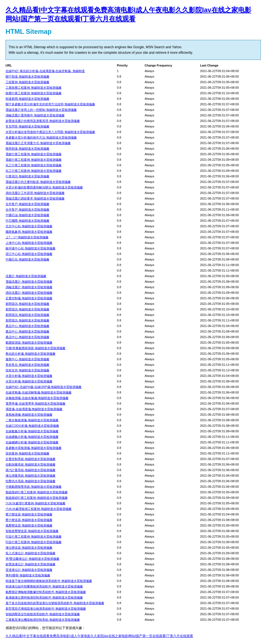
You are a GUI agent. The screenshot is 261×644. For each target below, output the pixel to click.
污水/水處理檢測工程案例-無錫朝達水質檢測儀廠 (39, 509)
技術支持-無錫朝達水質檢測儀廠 (27, 370)
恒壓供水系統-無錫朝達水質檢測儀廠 (30, 481)
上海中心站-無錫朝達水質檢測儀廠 (29, 243)
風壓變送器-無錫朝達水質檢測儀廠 (29, 525)
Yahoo (177, 47)
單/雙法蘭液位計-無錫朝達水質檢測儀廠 (32, 559)
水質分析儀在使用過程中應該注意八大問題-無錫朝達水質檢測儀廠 (50, 132)
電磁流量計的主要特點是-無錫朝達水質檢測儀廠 (38, 182)
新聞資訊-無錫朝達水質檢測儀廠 (27, 304)
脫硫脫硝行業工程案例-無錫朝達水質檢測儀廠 (37, 492)
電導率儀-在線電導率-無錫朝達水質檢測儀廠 (35, 403)
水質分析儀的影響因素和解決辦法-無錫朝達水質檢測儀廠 (44, 187)
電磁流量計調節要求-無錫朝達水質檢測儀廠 (35, 198)
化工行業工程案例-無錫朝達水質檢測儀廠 (34, 165)
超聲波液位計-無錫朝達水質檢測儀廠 (30, 564)
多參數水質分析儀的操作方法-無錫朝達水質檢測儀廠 (41, 137)
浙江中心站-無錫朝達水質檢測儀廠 (29, 254)
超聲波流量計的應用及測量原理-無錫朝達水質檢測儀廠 (43, 121)
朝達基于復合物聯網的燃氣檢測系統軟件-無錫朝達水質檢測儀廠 (49, 581)
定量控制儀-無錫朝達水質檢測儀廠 (29, 298)
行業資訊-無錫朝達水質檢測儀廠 (27, 176)
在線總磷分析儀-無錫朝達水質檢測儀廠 (32, 442)
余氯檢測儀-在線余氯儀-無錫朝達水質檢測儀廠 (37, 398)
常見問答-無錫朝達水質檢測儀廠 (27, 126)
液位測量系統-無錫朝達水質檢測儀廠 (30, 476)
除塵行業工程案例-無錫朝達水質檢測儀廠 (34, 93)
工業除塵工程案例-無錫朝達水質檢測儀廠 (34, 88)
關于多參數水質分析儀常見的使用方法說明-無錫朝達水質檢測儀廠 (50, 104)
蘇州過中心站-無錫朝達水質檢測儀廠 (30, 248)
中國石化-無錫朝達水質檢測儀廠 (27, 259)
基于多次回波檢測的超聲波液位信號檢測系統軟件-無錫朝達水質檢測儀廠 (55, 603)
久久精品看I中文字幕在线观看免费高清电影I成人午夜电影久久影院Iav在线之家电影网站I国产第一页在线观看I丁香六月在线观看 (99, 636)
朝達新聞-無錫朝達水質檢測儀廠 (27, 99)
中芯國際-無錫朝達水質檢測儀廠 (27, 221)
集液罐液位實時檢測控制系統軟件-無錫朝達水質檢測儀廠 (44, 597)
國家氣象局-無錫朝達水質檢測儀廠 (29, 232)
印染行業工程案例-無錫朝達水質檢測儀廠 (34, 536)
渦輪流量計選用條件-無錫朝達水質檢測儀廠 (35, 115)
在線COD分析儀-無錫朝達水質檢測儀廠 (32, 426)
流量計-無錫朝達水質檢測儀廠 (26, 276)
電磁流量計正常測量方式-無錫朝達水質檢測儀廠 (38, 143)
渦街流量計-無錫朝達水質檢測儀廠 (29, 293)
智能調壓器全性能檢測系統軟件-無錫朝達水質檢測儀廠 (43, 614)
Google (139, 47)
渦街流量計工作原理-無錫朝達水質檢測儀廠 (35, 193)
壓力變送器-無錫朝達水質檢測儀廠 (29, 514)
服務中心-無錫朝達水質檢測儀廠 (27, 359)
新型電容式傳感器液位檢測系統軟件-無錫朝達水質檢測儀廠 (46, 609)
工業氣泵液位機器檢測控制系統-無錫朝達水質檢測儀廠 (43, 620)
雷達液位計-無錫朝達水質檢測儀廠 (29, 570)
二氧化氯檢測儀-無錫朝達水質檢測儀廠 (32, 420)
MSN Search (155, 47)
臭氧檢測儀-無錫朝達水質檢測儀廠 (29, 415)
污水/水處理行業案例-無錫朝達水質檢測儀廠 (35, 503)
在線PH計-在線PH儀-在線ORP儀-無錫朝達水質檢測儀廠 (43, 387)
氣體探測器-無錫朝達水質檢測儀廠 (29, 343)
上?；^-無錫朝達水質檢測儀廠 (27, 237)
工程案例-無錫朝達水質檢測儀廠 (27, 82)
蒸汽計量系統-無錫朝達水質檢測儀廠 (30, 470)
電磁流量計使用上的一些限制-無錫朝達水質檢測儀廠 (41, 110)
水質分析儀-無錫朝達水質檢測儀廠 (29, 376)
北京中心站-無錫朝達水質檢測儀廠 (29, 226)
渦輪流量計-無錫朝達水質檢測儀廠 (29, 287)
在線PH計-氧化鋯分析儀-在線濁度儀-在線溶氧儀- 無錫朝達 (45, 71)
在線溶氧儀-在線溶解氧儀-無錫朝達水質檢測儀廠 (39, 392)
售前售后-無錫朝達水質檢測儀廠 (27, 365)
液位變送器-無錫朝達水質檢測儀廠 (29, 548)
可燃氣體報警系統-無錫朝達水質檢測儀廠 (34, 487)
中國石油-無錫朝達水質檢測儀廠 (27, 215)
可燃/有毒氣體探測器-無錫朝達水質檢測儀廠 (35, 348)
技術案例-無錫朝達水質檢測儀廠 (27, 453)
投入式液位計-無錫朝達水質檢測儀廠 (30, 553)
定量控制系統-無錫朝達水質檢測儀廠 (30, 459)
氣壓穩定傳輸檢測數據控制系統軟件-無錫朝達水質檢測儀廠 (46, 592)
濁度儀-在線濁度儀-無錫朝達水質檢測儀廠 (34, 409)
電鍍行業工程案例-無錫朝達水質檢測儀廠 (34, 154)
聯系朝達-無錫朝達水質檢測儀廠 (27, 149)
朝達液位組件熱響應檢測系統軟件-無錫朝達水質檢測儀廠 (44, 586)
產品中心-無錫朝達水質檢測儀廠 (27, 326)
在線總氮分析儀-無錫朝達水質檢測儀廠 (32, 437)
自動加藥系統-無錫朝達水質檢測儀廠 (30, 464)
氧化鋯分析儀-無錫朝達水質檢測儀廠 (30, 354)
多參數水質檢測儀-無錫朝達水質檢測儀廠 (34, 448)
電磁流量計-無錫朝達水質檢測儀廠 (29, 282)
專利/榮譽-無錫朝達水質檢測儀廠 (28, 575)
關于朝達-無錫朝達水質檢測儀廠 (27, 76)
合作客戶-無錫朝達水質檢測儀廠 (27, 204)
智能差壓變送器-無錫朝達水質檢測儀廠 (32, 531)
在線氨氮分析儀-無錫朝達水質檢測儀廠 (32, 431)
